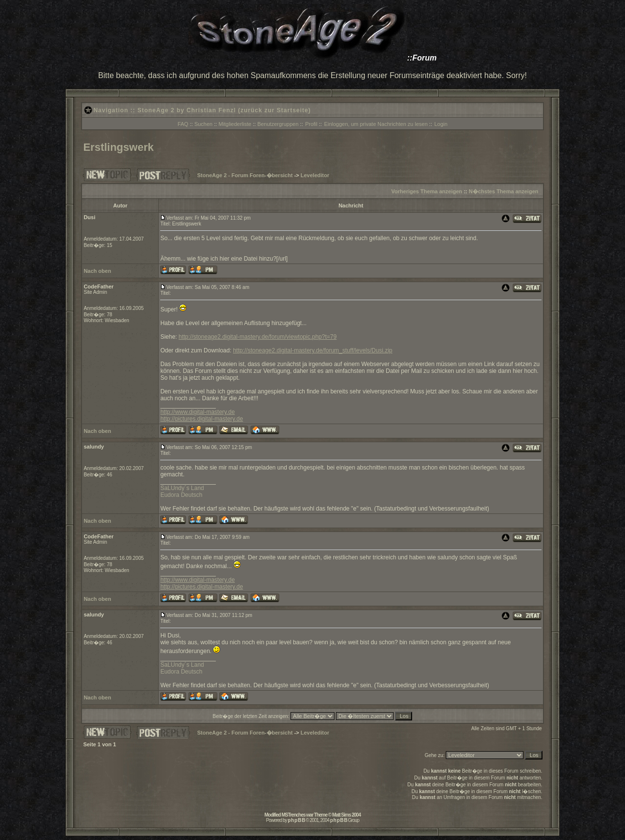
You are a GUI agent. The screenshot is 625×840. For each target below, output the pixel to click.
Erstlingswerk (118, 147)
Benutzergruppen (278, 124)
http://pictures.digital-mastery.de (201, 419)
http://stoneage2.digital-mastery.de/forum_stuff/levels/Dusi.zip (312, 350)
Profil (311, 124)
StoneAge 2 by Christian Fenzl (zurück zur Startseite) (224, 110)
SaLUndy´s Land (182, 488)
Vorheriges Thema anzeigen (427, 191)
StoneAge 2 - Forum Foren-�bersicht (245, 175)
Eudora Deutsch (181, 495)
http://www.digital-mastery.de (198, 412)
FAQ (183, 124)
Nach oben (97, 271)
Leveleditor (315, 175)
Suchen (203, 124)
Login (441, 124)
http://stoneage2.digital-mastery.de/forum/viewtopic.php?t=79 (258, 337)
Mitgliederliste (235, 124)
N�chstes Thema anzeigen (503, 191)
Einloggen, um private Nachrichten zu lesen (376, 124)
